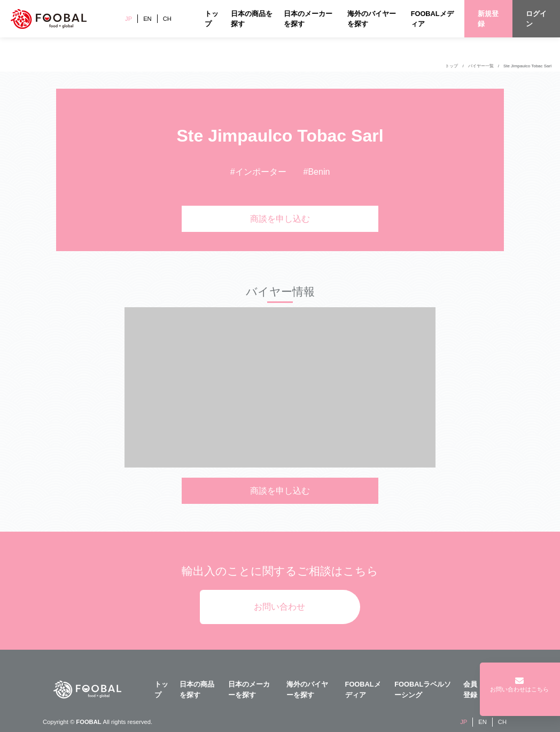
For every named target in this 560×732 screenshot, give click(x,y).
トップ (452, 66)
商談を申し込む (280, 219)
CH (167, 19)
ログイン (536, 19)
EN (147, 19)
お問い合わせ (279, 607)
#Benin (317, 172)
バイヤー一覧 (481, 66)
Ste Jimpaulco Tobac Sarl (527, 66)
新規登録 (488, 19)
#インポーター (258, 172)
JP (129, 19)
